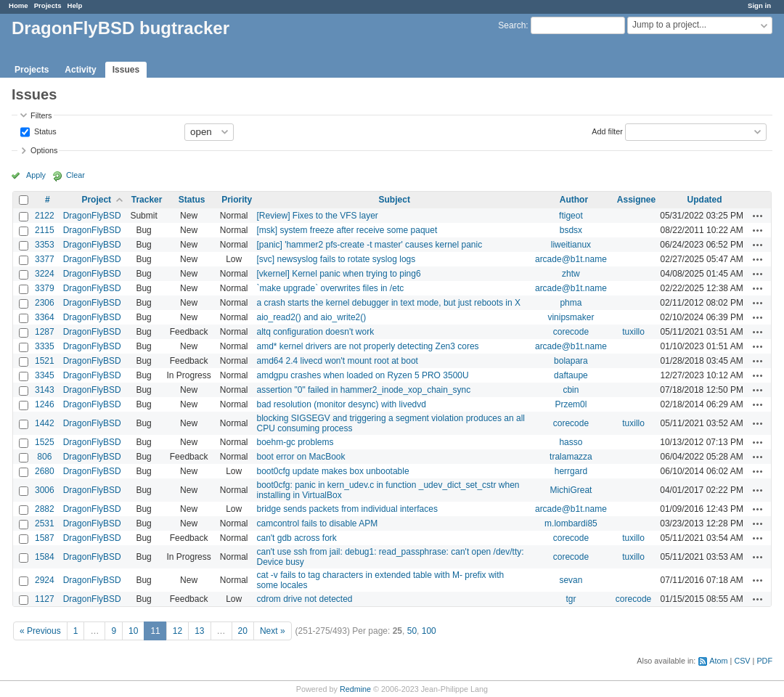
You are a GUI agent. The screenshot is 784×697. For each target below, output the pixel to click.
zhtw (571, 274)
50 (412, 631)
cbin (571, 390)
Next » (273, 631)
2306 (45, 303)
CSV (742, 661)
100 (429, 631)
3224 (45, 274)
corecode (571, 332)
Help (75, 5)
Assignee (636, 200)
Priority (237, 200)
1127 (45, 599)
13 (199, 631)
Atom (718, 661)
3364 (45, 317)
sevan (571, 580)
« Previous (40, 631)
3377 (45, 259)
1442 (45, 423)
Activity (80, 70)
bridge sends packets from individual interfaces (347, 509)
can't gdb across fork (296, 538)
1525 (45, 442)
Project (96, 200)
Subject (395, 200)
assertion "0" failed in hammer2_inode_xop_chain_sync (363, 390)
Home (19, 5)
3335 (45, 346)
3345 (45, 375)
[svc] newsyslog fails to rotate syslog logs (336, 259)
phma (571, 303)
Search (512, 25)
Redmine (355, 689)
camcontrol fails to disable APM (317, 523)
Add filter (607, 131)
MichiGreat (571, 490)
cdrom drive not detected (304, 599)
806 (44, 457)
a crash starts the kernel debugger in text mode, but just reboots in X (388, 303)
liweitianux (571, 245)
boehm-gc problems (295, 442)
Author (574, 200)
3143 (45, 390)
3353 (45, 245)
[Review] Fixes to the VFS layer (317, 216)
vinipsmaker (571, 317)
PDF (764, 661)
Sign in (759, 5)
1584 (45, 557)
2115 (45, 230)
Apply (36, 175)
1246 (45, 404)
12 (177, 631)
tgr (571, 599)
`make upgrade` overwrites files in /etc (330, 288)
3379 (45, 288)
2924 (45, 580)
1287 (45, 332)
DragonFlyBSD (92, 216)
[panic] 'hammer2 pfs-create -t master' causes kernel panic (369, 245)
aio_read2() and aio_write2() (311, 317)
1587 (45, 538)
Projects (48, 5)
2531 (45, 523)
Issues (126, 70)
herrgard (571, 471)
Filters (41, 115)
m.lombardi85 (571, 523)
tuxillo (633, 332)
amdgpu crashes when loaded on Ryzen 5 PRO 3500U (362, 375)
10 (133, 631)
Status (44, 131)
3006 (45, 490)
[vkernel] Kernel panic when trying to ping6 (338, 274)
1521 (45, 361)
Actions (758, 216)
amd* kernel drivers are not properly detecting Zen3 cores (367, 346)
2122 (45, 216)
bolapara (571, 361)
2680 (45, 471)
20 (243, 631)
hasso (571, 442)
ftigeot (571, 216)
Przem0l (571, 404)
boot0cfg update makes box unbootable (332, 471)
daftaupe (571, 375)
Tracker (147, 200)
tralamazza (571, 457)
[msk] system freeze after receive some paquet (347, 230)
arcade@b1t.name (571, 259)
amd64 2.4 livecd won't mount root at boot (337, 361)
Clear (75, 175)
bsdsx (571, 230)
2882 (45, 509)
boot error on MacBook (301, 457)
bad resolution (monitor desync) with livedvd (341, 404)
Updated (705, 200)
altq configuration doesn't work (315, 332)
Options (44, 150)
